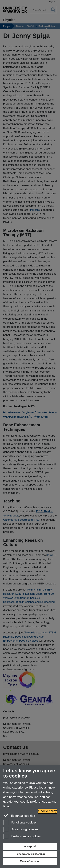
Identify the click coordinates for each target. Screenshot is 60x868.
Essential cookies (19, 816)
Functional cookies (20, 823)
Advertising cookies (21, 830)
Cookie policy (48, 811)
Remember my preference (30, 854)
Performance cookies (22, 837)
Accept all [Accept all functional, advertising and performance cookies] (30, 846)
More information (30, 861)
